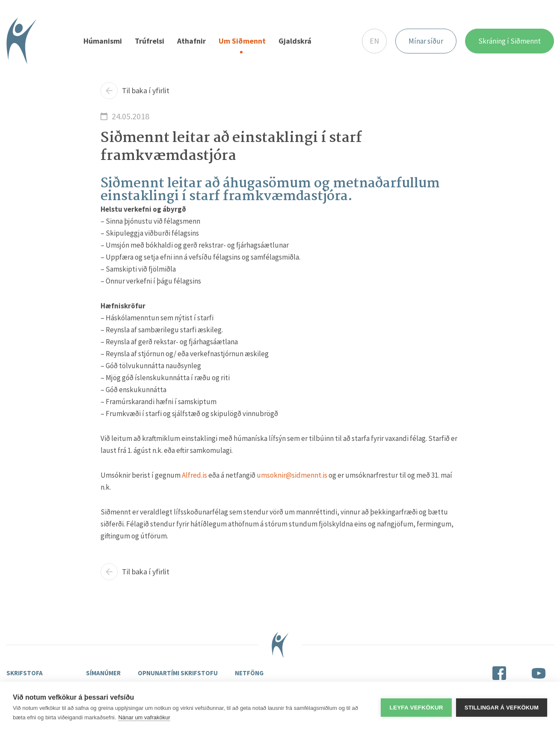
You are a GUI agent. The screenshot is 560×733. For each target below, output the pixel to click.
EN (374, 41)
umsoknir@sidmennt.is (292, 475)
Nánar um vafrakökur (144, 717)
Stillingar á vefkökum (502, 708)
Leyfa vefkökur (416, 708)
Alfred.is (194, 475)
